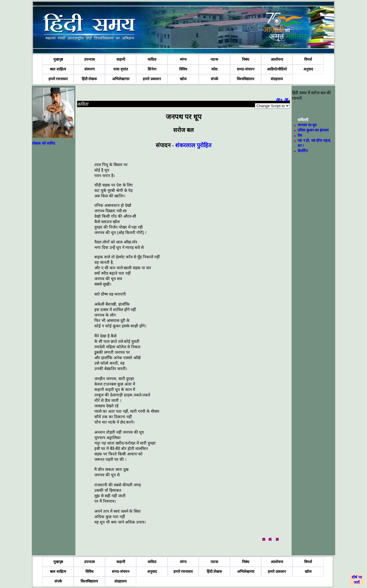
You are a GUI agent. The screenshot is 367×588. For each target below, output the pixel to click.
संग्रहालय (277, 79)
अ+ (279, 100)
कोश (214, 69)
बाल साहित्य (58, 69)
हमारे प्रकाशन (152, 79)
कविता (152, 59)
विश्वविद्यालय (246, 79)
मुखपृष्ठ (58, 59)
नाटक (214, 59)
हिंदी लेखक (89, 79)
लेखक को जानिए (44, 143)
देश (300, 135)
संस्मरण (89, 69)
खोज (183, 79)
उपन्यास (89, 59)
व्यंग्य (183, 59)
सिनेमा (152, 69)
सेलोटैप (303, 151)
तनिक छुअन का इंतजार (313, 130)
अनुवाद (308, 69)
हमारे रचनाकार (58, 79)
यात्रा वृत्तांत (121, 69)
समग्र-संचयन (245, 69)
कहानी (121, 59)
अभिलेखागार (121, 79)
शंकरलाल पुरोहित (193, 145)
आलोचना (277, 59)
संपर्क (214, 79)
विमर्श (308, 59)
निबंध (246, 59)
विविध (183, 69)
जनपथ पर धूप (307, 125)
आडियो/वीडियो (277, 69)
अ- (287, 100)
